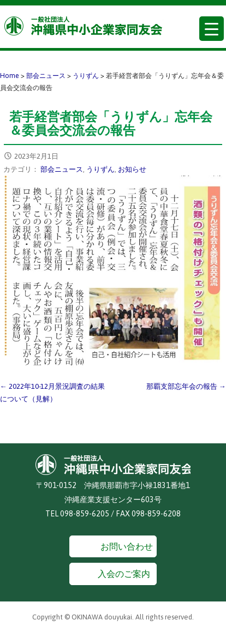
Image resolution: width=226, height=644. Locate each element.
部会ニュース (62, 169)
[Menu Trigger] (212, 29)
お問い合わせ (127, 546)
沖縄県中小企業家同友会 (84, 26)
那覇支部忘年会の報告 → (186, 386)
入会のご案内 (124, 574)
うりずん (100, 169)
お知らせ (132, 169)
